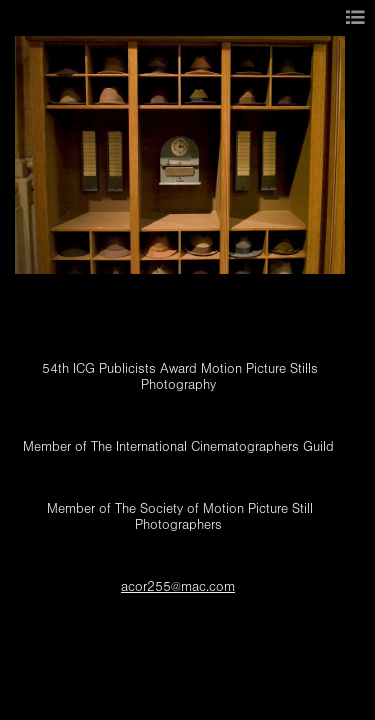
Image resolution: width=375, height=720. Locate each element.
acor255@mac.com (178, 587)
